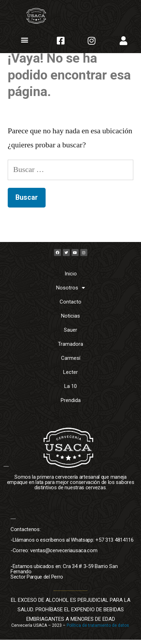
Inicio (71, 278)
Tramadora (70, 349)
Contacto (70, 306)
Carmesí (71, 363)
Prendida (71, 405)
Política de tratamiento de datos (98, 630)
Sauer (70, 334)
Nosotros (70, 292)
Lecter (70, 377)
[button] (25, 40)
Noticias (70, 320)
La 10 (70, 391)
